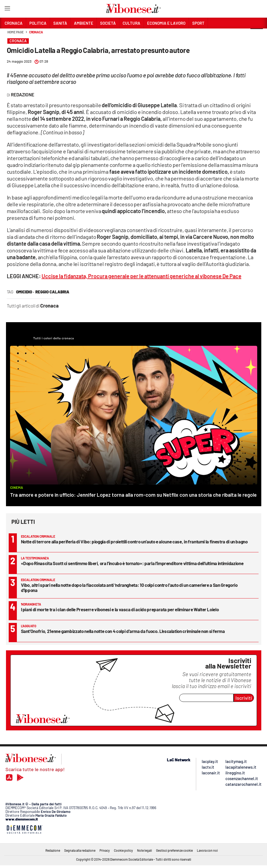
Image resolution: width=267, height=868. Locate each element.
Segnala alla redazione (80, 850)
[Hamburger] (7, 9)
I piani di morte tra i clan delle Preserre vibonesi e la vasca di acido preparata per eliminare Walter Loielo (120, 609)
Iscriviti (244, 698)
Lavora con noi (207, 850)
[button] (257, 35)
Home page (15, 32)
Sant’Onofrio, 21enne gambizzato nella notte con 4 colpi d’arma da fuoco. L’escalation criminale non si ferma (123, 631)
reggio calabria (52, 292)
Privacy (105, 850)
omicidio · (25, 292)
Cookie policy (123, 850)
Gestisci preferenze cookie (174, 850)
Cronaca (36, 32)
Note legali (145, 850)
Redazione (53, 850)
